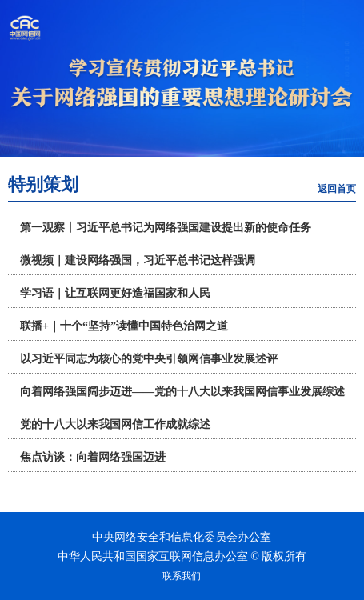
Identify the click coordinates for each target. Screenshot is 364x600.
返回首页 (337, 189)
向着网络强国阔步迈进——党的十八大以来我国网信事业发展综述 (182, 392)
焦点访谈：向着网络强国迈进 (93, 457)
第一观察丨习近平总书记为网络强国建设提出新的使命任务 (166, 228)
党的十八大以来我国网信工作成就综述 (115, 424)
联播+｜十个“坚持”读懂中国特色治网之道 (124, 326)
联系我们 (182, 576)
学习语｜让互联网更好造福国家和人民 (115, 293)
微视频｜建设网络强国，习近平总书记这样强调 (138, 260)
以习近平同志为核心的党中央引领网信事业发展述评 (149, 359)
